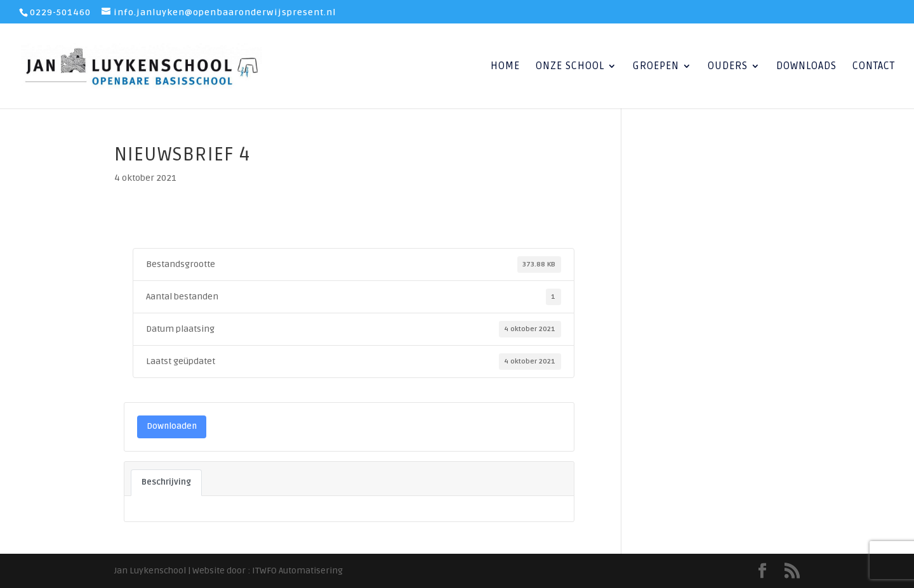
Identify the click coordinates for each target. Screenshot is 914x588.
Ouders (728, 67)
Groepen (656, 67)
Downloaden (172, 426)
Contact (874, 67)
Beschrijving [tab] (166, 482)
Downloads (806, 67)
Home (505, 67)
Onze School (570, 67)
